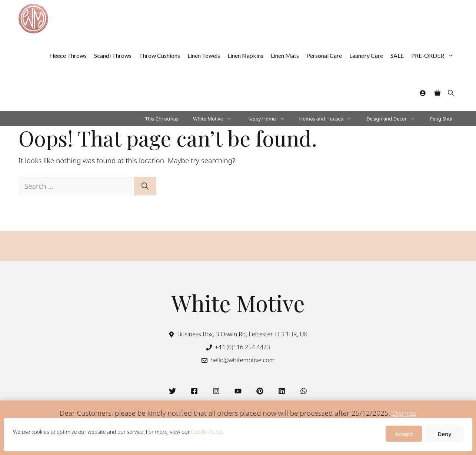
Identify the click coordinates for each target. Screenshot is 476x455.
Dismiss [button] (404, 413)
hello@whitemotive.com (242, 360)
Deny (445, 434)
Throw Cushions (159, 55)
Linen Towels (204, 55)
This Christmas (162, 119)
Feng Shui (441, 119)
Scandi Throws (113, 55)
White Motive (216, 119)
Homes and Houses (329, 119)
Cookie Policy (206, 432)
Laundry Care (366, 55)
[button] (451, 93)
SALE (397, 55)
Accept (404, 434)
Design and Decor (395, 119)
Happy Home (269, 119)
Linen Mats (285, 55)
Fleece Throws (68, 55)
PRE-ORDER (434, 56)
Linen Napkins (245, 55)
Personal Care (324, 55)
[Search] (145, 186)
